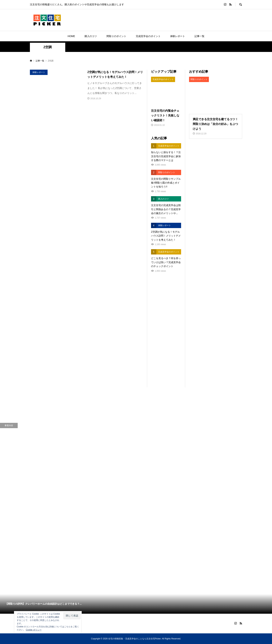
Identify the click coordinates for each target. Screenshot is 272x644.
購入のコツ (91, 36)
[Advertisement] (166, 334)
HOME (71, 36)
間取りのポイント (116, 36)
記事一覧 (199, 36)
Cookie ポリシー (34, 630)
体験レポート (178, 36)
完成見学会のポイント (148, 36)
